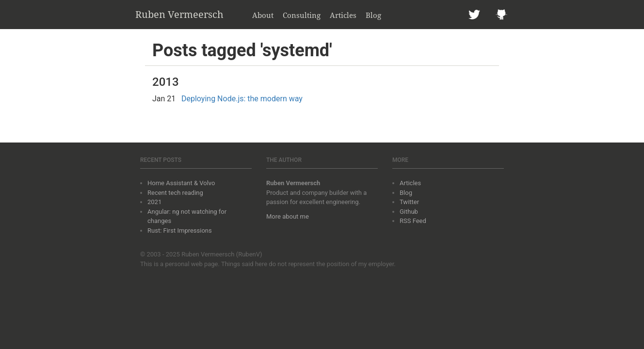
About (263, 15)
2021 (154, 202)
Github (409, 212)
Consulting (302, 15)
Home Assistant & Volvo (181, 183)
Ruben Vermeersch (179, 14)
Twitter (409, 202)
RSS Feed (413, 221)
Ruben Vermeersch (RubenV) (222, 254)
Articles (343, 15)
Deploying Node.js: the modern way (242, 99)
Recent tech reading (175, 193)
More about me (288, 216)
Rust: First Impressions (180, 230)
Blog (373, 15)
